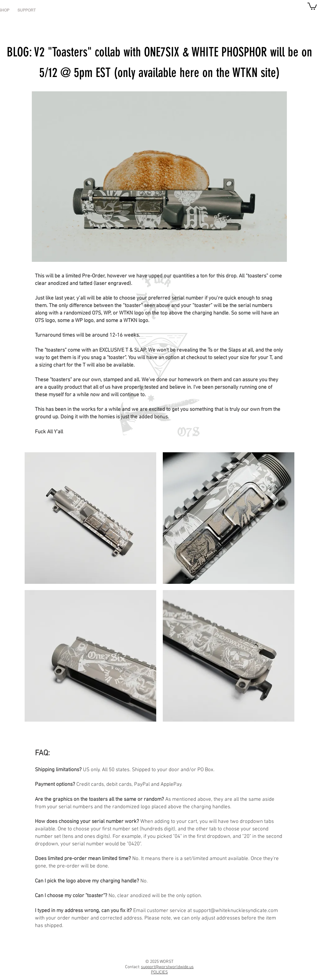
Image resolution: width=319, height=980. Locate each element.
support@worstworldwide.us (167, 967)
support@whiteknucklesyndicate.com (235, 911)
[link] (312, 6)
